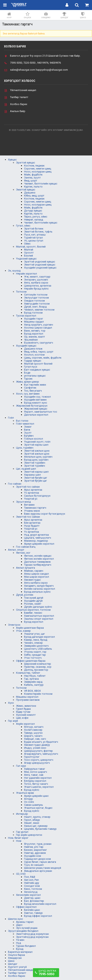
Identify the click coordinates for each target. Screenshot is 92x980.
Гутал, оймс (23, 226)
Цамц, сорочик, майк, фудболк (43, 358)
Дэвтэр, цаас (32, 898)
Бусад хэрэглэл (34, 334)
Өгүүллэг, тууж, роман (38, 844)
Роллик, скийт (33, 604)
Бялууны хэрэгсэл (35, 781)
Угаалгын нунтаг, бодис (38, 808)
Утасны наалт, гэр (35, 652)
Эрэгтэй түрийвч (35, 466)
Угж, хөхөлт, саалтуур (37, 277)
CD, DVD (21, 874)
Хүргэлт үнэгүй (17, 967)
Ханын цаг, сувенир (36, 826)
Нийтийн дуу (32, 883)
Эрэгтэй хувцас (26, 163)
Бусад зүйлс (32, 790)
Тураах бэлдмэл (26, 946)
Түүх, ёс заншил (34, 865)
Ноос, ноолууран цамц (38, 172)
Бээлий (29, 256)
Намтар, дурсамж (35, 853)
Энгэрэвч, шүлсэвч (36, 280)
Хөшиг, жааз (32, 823)
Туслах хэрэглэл (26, 316)
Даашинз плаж (33, 349)
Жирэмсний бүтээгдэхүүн (32, 406)
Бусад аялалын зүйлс (37, 592)
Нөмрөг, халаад (34, 220)
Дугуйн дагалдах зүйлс (38, 607)
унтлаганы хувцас (35, 376)
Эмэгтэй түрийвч (35, 463)
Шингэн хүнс (15, 919)
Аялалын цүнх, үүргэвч (38, 457)
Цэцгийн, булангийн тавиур (40, 829)
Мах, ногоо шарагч (36, 772)
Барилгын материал (20, 952)
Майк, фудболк (33, 175)
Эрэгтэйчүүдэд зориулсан (32, 937)
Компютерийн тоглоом (38, 694)
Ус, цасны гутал (34, 241)
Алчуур (29, 799)
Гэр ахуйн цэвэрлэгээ (29, 835)
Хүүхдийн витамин (35, 400)
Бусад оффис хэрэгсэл (38, 916)
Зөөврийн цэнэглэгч (36, 646)
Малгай (29, 250)
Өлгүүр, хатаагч (34, 727)
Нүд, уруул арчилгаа (36, 535)
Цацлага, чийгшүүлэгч (38, 538)
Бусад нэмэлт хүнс (36, 403)
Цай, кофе (22, 718)
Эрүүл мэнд (23, 502)
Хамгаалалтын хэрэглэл (39, 616)
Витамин (29, 505)
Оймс (27, 244)
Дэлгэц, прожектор (36, 670)
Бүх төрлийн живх (35, 385)
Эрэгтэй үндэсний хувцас (40, 262)
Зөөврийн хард (33, 682)
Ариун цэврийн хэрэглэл (39, 544)
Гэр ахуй (13, 721)
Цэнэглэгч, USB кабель (38, 649)
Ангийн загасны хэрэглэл (40, 589)
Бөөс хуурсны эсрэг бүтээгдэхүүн (45, 514)
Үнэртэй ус (31, 499)
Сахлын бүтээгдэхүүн (37, 496)
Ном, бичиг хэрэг (18, 838)
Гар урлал (22, 832)
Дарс (19, 925)
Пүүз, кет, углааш (35, 235)
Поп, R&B (30, 877)
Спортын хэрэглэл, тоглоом (33, 610)
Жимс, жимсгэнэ (26, 706)
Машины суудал (34, 322)
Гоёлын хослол (34, 439)
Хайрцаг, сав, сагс (35, 739)
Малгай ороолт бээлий (38, 364)
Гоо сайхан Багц (26, 547)
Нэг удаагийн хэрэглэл (38, 778)
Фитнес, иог (23, 553)
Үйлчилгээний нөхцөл (23, 90)
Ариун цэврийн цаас (36, 796)
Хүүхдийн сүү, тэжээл (37, 397)
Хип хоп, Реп (31, 880)
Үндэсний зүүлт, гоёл (37, 442)
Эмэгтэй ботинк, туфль (38, 232)
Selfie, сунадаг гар (35, 655)
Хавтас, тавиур (33, 913)
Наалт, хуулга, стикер (37, 817)
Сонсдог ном (32, 886)
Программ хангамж (28, 700)
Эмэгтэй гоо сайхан (28, 517)
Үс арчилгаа (32, 493)
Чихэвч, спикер (33, 643)
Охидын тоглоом (34, 301)
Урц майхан (31, 340)
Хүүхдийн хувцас (26, 346)
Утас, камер (23, 631)
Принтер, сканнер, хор (38, 667)
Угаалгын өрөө (25, 793)
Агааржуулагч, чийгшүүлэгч (41, 754)
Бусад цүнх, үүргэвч (36, 460)
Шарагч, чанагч (33, 736)
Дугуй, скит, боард (35, 307)
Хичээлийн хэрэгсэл (28, 895)
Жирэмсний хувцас (36, 409)
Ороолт (29, 253)
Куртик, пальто (33, 187)
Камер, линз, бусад (36, 640)
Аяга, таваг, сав (34, 775)
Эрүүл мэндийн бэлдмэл (23, 931)
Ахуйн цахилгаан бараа (30, 628)
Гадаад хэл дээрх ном (37, 859)
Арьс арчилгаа (33, 490)
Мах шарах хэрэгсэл (37, 577)
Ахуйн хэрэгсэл (25, 724)
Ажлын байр (18, 111)
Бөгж (27, 430)
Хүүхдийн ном (33, 856)
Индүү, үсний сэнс (35, 748)
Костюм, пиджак (34, 166)
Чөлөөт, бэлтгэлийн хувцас (41, 184)
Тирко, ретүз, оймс (36, 217)
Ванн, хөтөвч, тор (35, 331)
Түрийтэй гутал (33, 238)
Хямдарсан (15, 958)
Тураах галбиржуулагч (38, 565)
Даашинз (30, 193)
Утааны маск (32, 511)
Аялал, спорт (16, 550)
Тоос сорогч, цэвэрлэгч (39, 760)
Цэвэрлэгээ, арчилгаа (38, 286)
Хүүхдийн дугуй (33, 601)
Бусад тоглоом (33, 313)
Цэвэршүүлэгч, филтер (38, 751)
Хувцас (12, 160)
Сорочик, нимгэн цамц (38, 169)
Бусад (20, 949)
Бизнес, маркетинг (35, 850)
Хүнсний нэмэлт (26, 715)
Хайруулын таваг (35, 769)
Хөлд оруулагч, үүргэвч (39, 325)
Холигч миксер (33, 730)
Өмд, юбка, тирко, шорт (39, 352)
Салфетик (30, 388)
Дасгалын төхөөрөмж (37, 562)
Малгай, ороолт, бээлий (31, 247)
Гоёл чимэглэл (25, 424)
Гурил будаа (23, 709)
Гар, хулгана (31, 679)
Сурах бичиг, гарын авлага (40, 862)
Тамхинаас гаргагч (35, 508)
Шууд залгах (45, 973)
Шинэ (11, 961)
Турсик (28, 379)
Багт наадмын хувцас (37, 370)
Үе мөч (20, 940)
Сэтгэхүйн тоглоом (36, 295)
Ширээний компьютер (38, 664)
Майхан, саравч (34, 571)
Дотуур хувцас (33, 211)
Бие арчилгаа (32, 523)
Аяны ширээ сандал (36, 574)
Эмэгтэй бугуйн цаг (36, 478)
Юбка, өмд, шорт (34, 196)
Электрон (14, 625)
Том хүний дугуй (34, 598)
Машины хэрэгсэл (27, 697)
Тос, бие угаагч (33, 391)
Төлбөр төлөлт (19, 97)
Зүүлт (28, 433)
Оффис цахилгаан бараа (31, 661)
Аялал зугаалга (26, 568)
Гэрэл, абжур (32, 820)
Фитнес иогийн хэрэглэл (39, 559)
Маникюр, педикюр (36, 541)
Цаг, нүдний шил (26, 469)
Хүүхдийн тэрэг (34, 319)
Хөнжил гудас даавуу (37, 745)
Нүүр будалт (32, 526)
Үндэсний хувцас (26, 259)
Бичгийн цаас (32, 910)
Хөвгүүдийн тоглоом (37, 304)
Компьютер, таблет (28, 673)
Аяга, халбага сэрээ (36, 283)
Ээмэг (28, 427)
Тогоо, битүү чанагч (36, 784)
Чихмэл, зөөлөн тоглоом (39, 310)
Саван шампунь (34, 805)
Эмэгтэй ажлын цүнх (37, 451)
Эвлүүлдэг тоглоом (36, 298)
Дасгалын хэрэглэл (36, 415)
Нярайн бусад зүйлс (36, 289)
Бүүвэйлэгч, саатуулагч (39, 343)
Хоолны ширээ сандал (38, 328)
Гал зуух (21, 766)
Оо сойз (29, 802)
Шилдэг (13, 964)
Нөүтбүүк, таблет (35, 676)
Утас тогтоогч (33, 658)
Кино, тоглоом (33, 889)
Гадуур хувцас (33, 361)
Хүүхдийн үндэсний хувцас (40, 268)
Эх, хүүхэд (14, 271)
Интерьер (22, 814)
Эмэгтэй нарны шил (36, 472)
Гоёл (11, 418)
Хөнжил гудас (32, 580)
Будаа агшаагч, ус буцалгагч (41, 742)
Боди (27, 373)
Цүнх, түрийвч (25, 448)
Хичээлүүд (31, 892)
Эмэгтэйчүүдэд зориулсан (32, 934)
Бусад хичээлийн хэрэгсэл (40, 904)
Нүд (18, 943)
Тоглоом (21, 292)
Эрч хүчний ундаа (27, 928)
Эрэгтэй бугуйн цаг (35, 481)
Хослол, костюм (34, 355)
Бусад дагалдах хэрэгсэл (39, 637)
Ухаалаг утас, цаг (34, 634)
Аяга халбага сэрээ (36, 583)
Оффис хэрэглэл (26, 907)
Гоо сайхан (15, 484)
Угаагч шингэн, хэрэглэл (39, 787)
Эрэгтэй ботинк (34, 229)
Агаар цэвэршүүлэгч (37, 763)
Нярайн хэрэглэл (27, 274)
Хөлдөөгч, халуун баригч (39, 586)
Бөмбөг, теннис (33, 613)
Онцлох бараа (16, 955)
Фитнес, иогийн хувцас (38, 556)
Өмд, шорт (31, 181)
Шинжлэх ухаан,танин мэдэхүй (43, 868)
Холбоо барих (19, 104)
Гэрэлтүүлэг (32, 757)
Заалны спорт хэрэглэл (39, 619)
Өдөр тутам (23, 712)
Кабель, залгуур (34, 685)
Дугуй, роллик (25, 595)
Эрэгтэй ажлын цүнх (37, 454)
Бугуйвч (29, 436)
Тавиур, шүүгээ (33, 733)
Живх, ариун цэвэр (28, 382)
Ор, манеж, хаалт (35, 337)
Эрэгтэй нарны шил (36, 445)
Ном (19, 841)
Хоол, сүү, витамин (28, 394)
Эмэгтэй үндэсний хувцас (40, 265)
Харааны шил (32, 475)
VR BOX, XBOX (32, 691)
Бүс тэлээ (22, 421)
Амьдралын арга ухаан (38, 871)
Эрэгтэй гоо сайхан (28, 487)
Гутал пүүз (31, 367)
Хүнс (11, 703)
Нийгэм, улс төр (34, 847)
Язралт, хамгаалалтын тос (41, 412)
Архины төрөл (25, 922)
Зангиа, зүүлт (32, 178)
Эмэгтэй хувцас (26, 190)
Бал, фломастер (34, 901)
